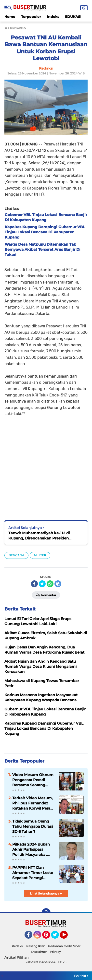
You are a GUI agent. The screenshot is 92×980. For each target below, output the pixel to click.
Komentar (46, 595)
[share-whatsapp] (50, 584)
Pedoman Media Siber (64, 946)
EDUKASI (73, 17)
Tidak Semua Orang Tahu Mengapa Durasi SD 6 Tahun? (33, 826)
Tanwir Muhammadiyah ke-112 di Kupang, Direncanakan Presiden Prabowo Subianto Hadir (39, 536)
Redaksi (18, 946)
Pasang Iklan (36, 946)
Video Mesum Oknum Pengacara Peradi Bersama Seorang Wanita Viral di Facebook (33, 780)
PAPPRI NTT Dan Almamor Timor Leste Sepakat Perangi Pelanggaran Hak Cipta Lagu (34, 873)
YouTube (67, 937)
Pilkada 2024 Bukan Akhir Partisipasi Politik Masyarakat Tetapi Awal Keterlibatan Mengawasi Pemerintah (31, 849)
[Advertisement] (46, 465)
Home (10, 17)
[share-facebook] (34, 584)
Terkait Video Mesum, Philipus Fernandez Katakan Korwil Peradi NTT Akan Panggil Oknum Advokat (33, 803)
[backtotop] (46, 913)
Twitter (57, 937)
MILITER (40, 555)
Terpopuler (31, 17)
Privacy (55, 952)
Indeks (53, 17)
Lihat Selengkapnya (46, 893)
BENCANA (16, 555)
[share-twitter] (42, 584)
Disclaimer (39, 952)
